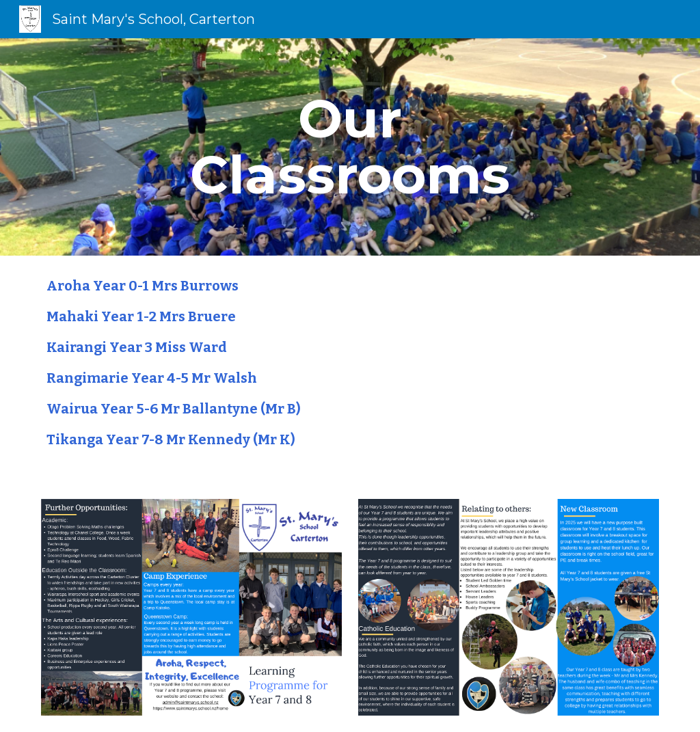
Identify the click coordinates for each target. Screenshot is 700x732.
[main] (350, 147)
